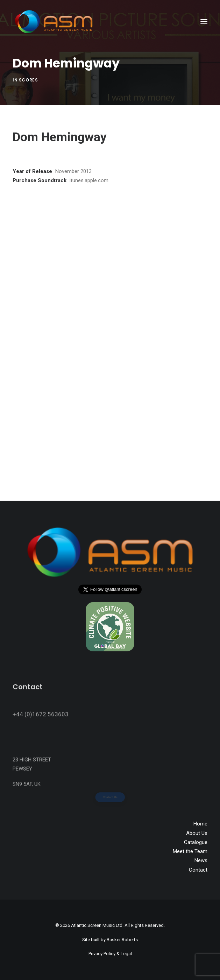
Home (200, 824)
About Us (197, 833)
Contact (198, 870)
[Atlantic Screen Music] (54, 22)
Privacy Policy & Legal (110, 954)
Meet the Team (190, 851)
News (201, 860)
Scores (29, 80)
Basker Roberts (122, 940)
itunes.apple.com (89, 180)
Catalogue (196, 842)
